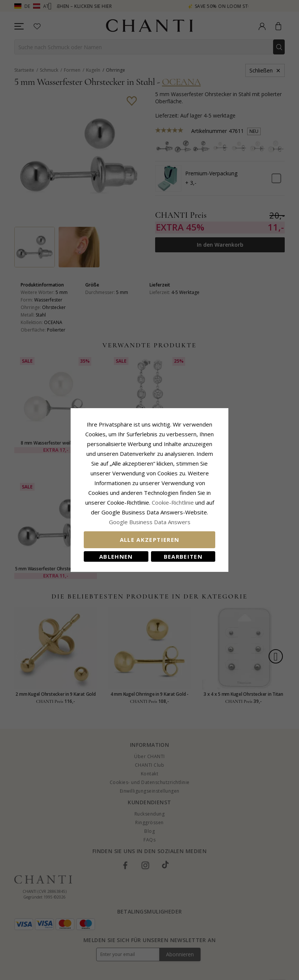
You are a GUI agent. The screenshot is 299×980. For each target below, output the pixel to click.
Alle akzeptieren (150, 540)
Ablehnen (116, 556)
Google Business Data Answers (150, 522)
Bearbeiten (183, 556)
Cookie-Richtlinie (173, 502)
